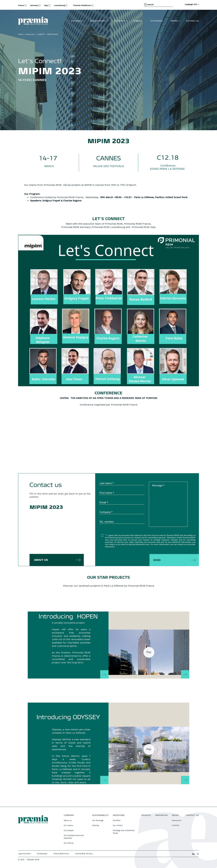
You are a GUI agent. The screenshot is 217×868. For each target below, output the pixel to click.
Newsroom (30, 34)
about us (41, 560)
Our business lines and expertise (74, 837)
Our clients (118, 825)
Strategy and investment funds (124, 832)
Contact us (192, 21)
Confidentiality (42, 854)
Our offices (69, 843)
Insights (138, 21)
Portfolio (117, 820)
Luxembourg (60, 5)
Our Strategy (98, 820)
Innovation (156, 21)
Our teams (68, 825)
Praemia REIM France (61, 854)
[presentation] (122, 558)
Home (21, 34)
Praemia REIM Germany (84, 854)
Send (157, 560)
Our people (69, 830)
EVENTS (41, 34)
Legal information (24, 854)
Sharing (95, 825)
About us (68, 820)
